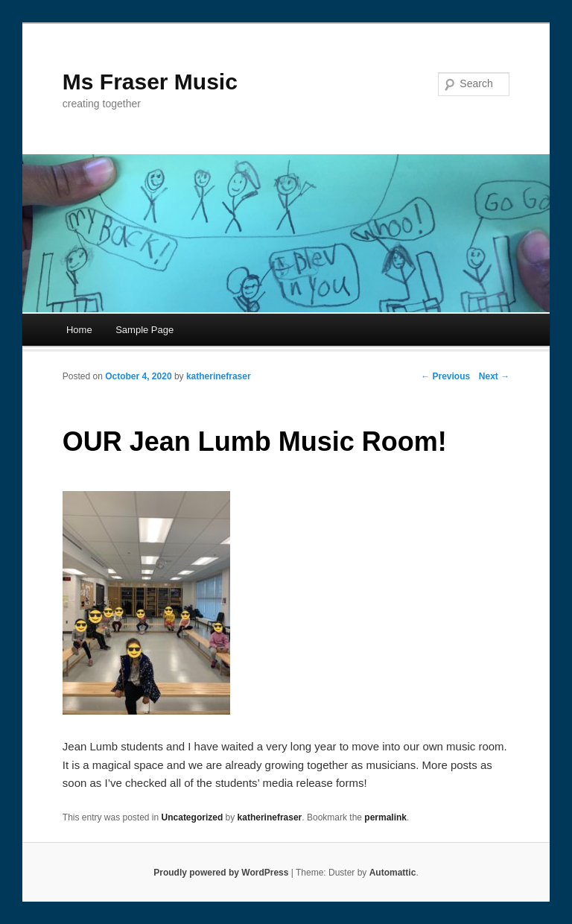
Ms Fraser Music (150, 82)
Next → (494, 376)
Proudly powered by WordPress (221, 873)
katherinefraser (219, 376)
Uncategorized (193, 817)
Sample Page (144, 330)
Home (79, 330)
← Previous (445, 376)
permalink (385, 817)
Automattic (393, 873)
